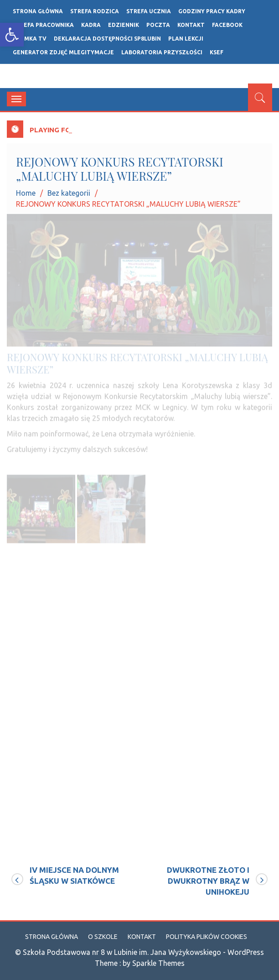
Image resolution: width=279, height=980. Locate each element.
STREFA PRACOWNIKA (43, 25)
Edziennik (124, 25)
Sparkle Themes (158, 963)
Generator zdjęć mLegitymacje (63, 52)
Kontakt (191, 25)
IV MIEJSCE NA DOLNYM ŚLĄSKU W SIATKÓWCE (74, 875)
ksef (217, 52)
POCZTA (158, 25)
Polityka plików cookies (207, 937)
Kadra (91, 25)
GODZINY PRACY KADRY (212, 11)
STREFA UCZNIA (149, 11)
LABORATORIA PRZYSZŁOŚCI (162, 52)
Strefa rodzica (95, 11)
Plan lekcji (186, 39)
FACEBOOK (227, 25)
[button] (12, 35)
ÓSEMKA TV (30, 39)
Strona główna (38, 11)
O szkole (103, 937)
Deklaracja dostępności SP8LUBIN (107, 39)
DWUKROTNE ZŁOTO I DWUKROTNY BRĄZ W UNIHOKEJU (208, 881)
